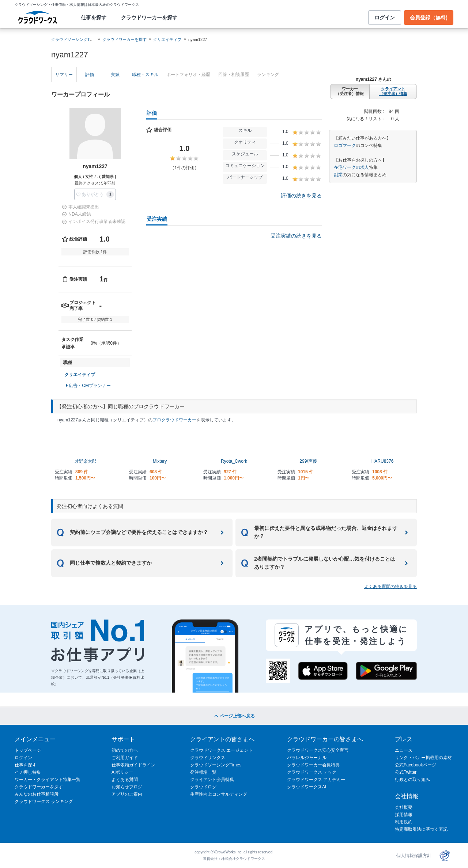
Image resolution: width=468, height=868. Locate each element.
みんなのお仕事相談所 (37, 794)
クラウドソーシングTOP (73, 39)
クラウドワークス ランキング (44, 801)
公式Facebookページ (416, 765)
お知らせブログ (127, 787)
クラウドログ (203, 787)
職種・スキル (145, 75)
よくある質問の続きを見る (390, 587)
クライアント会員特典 (212, 780)
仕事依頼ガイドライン (133, 765)
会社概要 (404, 807)
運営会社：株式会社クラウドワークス (234, 859)
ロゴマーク (345, 145)
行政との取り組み (412, 780)
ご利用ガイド (125, 758)
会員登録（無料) (429, 18)
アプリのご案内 (127, 794)
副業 (338, 175)
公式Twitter (406, 772)
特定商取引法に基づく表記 (421, 829)
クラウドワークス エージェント (221, 750)
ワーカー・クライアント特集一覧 (48, 780)
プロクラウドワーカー (174, 420)
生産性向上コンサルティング (219, 794)
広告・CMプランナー (88, 386)
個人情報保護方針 (414, 856)
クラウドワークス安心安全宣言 (318, 750)
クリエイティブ (167, 39)
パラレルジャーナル (307, 758)
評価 (90, 75)
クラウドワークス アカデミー (316, 780)
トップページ (28, 750)
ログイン (385, 18)
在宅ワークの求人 (351, 167)
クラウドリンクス (208, 758)
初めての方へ (125, 750)
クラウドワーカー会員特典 (313, 765)
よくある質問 (125, 780)
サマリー (64, 75)
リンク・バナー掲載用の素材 (423, 758)
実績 (115, 75)
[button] (95, 194)
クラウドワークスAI (307, 787)
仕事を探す (94, 18)
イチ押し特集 (28, 772)
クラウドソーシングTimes (216, 765)
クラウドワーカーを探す (149, 18)
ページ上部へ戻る (234, 716)
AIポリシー (122, 772)
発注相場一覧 (203, 772)
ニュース (404, 750)
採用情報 (404, 815)
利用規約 (404, 822)
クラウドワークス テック (312, 772)
